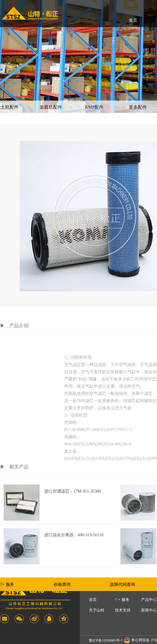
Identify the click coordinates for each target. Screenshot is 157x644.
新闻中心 (149, 610)
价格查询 (62, 585)
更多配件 (138, 107)
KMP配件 (94, 107)
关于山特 (97, 610)
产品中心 (149, 600)
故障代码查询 (122, 585)
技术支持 (123, 610)
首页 (133, 20)
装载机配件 (51, 107)
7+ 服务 (7, 585)
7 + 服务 (122, 600)
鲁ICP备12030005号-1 (106, 640)
